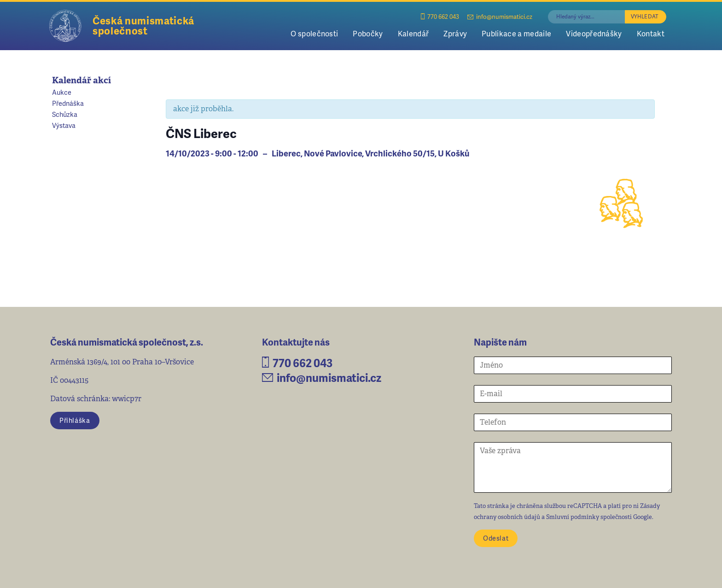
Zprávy (455, 33)
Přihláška (75, 420)
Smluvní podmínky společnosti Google (599, 517)
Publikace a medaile (516, 33)
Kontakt (651, 33)
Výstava (64, 125)
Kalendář (413, 33)
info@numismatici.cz (500, 16)
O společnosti (314, 33)
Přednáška (68, 103)
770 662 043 (440, 16)
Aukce (62, 92)
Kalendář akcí (82, 80)
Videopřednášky (594, 33)
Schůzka (65, 114)
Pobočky (368, 33)
